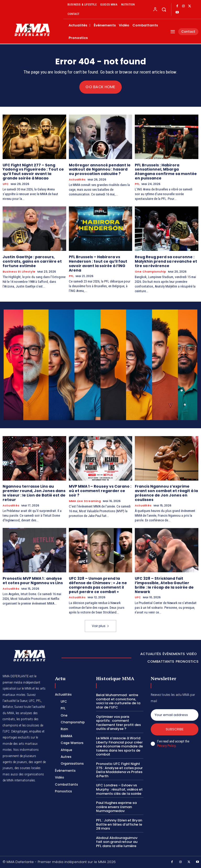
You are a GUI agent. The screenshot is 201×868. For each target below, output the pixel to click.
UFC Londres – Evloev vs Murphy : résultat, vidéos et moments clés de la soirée (119, 789)
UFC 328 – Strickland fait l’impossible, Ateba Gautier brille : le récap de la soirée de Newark (164, 585)
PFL (137, 184)
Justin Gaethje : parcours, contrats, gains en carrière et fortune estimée (32, 261)
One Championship (150, 271)
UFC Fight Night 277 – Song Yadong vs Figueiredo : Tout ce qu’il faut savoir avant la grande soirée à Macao (33, 171)
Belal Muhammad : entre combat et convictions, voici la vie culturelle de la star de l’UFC (118, 701)
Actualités (77, 180)
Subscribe (175, 729)
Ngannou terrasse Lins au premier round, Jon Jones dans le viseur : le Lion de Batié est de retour (34, 493)
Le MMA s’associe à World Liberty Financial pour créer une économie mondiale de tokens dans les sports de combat (119, 746)
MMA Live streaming (85, 501)
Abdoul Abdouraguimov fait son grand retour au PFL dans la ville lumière (117, 842)
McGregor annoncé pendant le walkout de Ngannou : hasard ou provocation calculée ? (100, 169)
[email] (175, 715)
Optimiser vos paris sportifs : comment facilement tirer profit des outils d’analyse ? (118, 723)
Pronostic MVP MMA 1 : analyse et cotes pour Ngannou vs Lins (33, 581)
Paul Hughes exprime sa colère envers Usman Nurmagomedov (116, 807)
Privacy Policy (166, 745)
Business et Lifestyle (19, 271)
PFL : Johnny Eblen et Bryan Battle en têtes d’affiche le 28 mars (119, 824)
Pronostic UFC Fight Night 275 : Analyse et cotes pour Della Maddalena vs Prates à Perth (119, 770)
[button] (164, 9)
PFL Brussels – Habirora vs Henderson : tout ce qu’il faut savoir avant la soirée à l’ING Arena (98, 263)
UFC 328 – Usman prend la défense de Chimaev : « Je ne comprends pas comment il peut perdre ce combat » (98, 585)
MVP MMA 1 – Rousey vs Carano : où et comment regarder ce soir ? (100, 491)
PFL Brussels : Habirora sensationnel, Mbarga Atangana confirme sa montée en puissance (166, 171)
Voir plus (100, 626)
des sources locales (27, 768)
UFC (6, 184)
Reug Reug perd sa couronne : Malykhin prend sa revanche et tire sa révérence (166, 261)
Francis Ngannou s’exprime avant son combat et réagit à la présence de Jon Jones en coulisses (166, 493)
